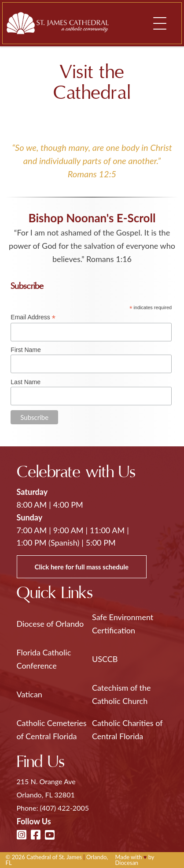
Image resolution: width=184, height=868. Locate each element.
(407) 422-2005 (64, 808)
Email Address (33, 317)
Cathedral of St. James (54, 857)
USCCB (105, 659)
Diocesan (127, 863)
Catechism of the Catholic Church (121, 694)
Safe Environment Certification (123, 624)
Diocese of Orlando (50, 624)
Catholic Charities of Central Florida (127, 730)
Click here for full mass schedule (82, 567)
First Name (26, 350)
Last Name (26, 382)
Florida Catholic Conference (44, 659)
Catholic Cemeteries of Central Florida (52, 730)
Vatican (29, 694)
